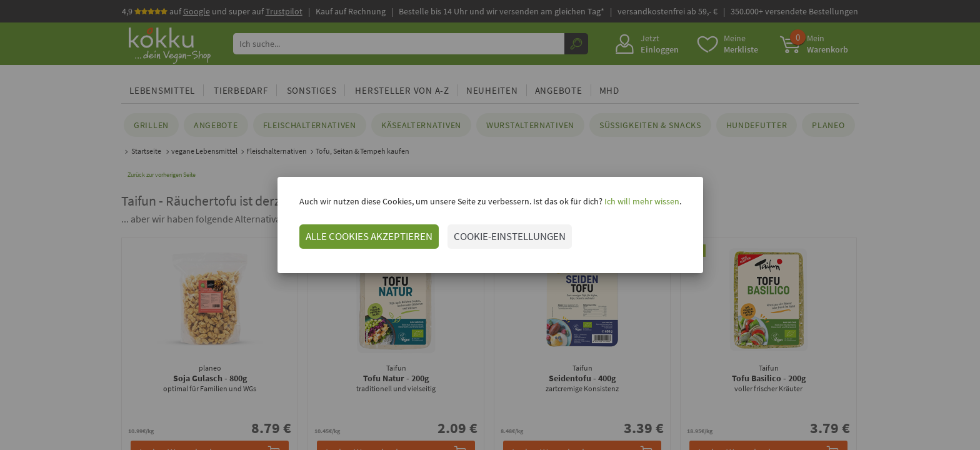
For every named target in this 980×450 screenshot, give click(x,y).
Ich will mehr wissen (641, 201)
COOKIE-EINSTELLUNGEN (510, 236)
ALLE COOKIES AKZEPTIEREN (369, 236)
